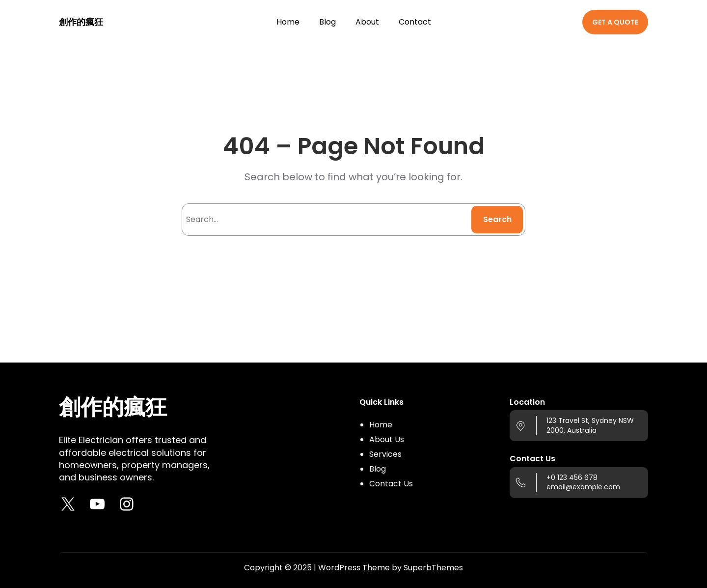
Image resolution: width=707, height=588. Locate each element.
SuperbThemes (433, 568)
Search (497, 219)
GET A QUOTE (615, 22)
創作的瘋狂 (81, 22)
